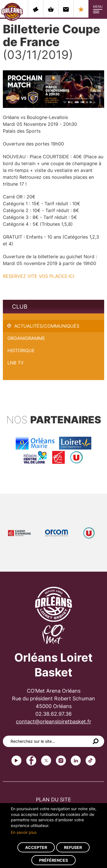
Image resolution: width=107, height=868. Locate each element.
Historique (21, 350)
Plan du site (53, 800)
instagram (61, 761)
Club (20, 307)
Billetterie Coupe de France (32, 317)
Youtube (16, 761)
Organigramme (26, 338)
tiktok (91, 761)
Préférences (53, 860)
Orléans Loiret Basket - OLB (12, 12)
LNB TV (16, 363)
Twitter (46, 761)
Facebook (31, 761)
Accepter (36, 847)
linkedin (76, 761)
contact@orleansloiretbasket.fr (54, 722)
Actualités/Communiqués (47, 326)
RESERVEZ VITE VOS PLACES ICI (39, 276)
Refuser (73, 847)
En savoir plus (24, 832)
